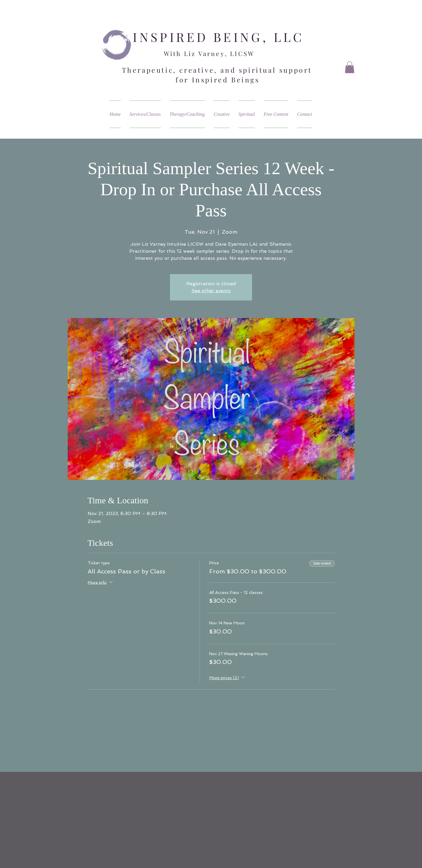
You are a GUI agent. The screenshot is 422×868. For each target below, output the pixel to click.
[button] (350, 67)
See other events (211, 291)
